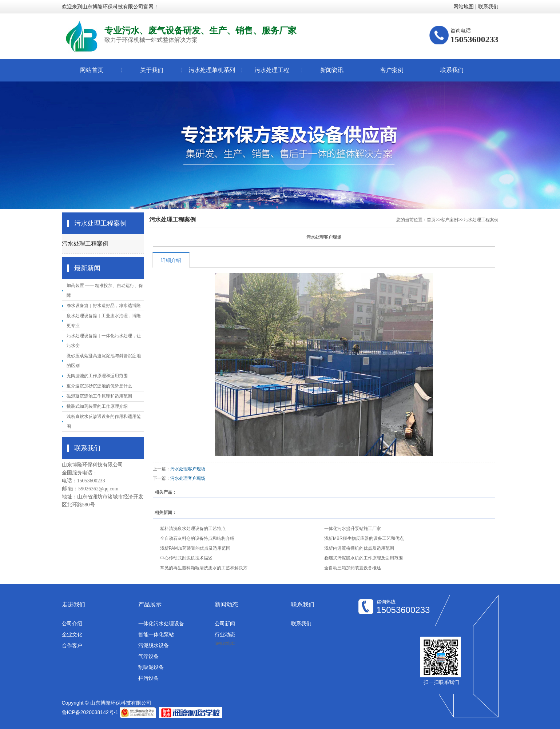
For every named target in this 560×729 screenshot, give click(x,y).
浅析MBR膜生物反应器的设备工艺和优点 (364, 538)
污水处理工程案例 (85, 244)
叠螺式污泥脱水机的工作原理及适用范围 (364, 558)
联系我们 (488, 7)
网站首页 (92, 70)
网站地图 (464, 7)
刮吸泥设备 (151, 667)
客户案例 (392, 70)
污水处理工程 (272, 70)
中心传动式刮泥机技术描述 (186, 558)
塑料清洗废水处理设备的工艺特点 (193, 529)
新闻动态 (226, 604)
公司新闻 (225, 624)
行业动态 (225, 634)
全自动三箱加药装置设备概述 (353, 568)
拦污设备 (148, 678)
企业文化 (72, 634)
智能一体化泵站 (156, 634)
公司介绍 (72, 624)
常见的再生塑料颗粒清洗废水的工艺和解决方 (204, 568)
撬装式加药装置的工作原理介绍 (97, 406)
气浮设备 (148, 656)
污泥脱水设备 (154, 645)
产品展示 (150, 604)
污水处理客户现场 (188, 469)
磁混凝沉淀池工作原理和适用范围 (99, 396)
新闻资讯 (332, 70)
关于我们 (152, 70)
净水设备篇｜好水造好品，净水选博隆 (104, 306)
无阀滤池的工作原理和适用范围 (97, 376)
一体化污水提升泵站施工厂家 (353, 529)
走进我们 (74, 604)
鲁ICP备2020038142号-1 (90, 712)
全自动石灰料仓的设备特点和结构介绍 (197, 538)
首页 (431, 220)
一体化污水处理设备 (161, 624)
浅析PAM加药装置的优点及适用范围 (195, 548)
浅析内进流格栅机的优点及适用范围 (359, 548)
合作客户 (72, 645)
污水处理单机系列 (212, 70)
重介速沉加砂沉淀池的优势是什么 (99, 386)
